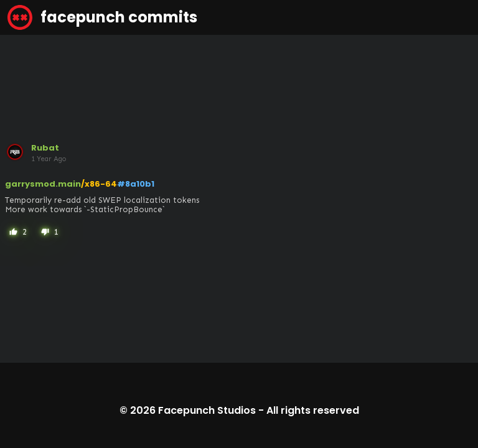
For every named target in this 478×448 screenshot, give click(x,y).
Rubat (45, 148)
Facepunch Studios (207, 410)
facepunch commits (102, 17)
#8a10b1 (136, 184)
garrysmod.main (43, 184)
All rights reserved (313, 410)
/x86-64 (99, 184)
